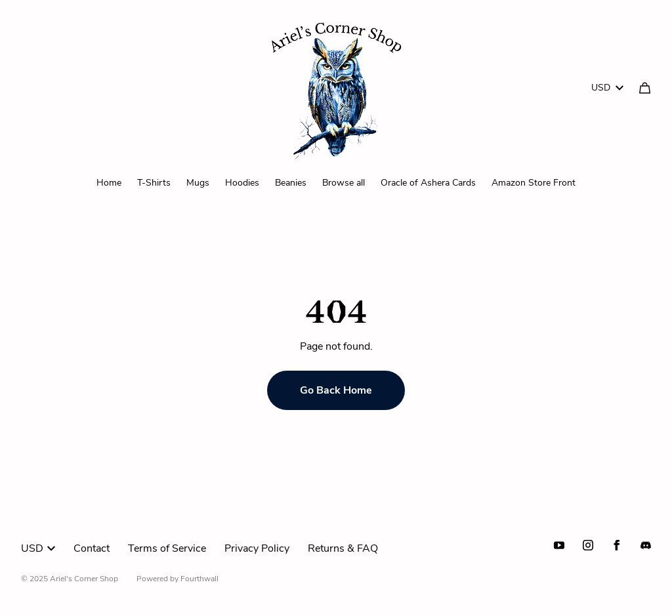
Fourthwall (199, 579)
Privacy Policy (257, 548)
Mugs (198, 183)
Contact (92, 548)
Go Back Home (336, 390)
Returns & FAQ (343, 548)
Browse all (344, 183)
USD (607, 88)
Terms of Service (167, 548)
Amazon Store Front (534, 183)
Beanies (291, 183)
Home (109, 183)
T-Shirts (154, 183)
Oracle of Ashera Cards (428, 183)
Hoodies (242, 183)
